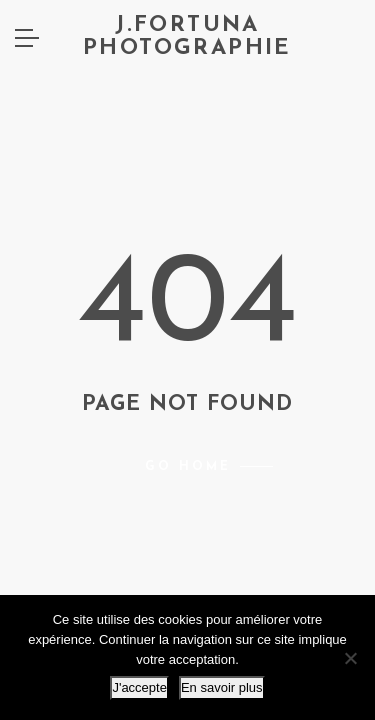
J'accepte (139, 687)
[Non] (350, 658)
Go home (188, 467)
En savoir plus (222, 687)
